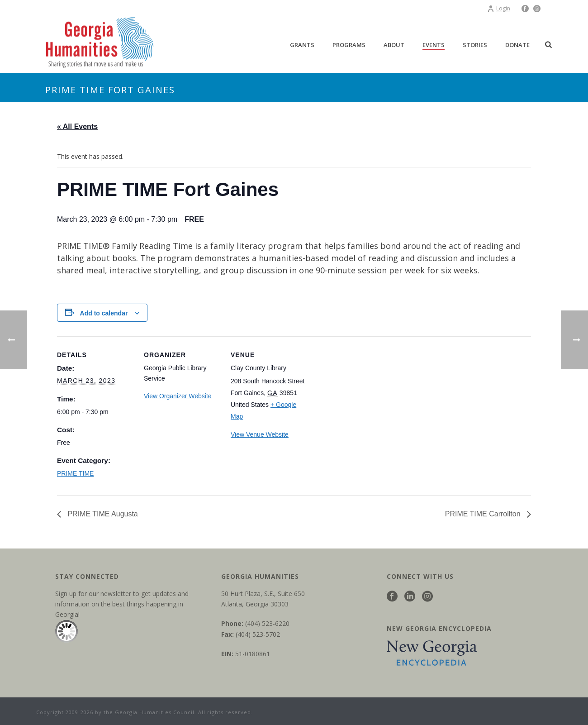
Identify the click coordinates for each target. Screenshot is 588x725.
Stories (475, 45)
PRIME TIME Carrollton (484, 514)
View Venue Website (260, 434)
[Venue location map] (365, 398)
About (394, 45)
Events (434, 45)
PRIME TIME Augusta (102, 514)
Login (499, 8)
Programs (349, 45)
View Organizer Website (178, 396)
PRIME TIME (75, 473)
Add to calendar (104, 313)
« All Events (77, 126)
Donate (517, 45)
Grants (302, 45)
